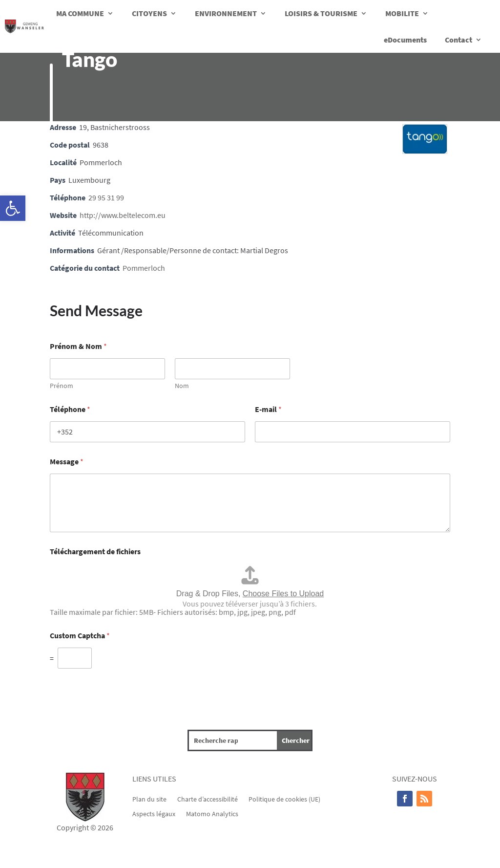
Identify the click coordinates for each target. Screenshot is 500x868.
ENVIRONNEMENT (226, 13)
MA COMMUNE (80, 13)
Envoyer (63, 683)
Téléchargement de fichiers (95, 552)
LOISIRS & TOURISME (321, 13)
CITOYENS (149, 13)
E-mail (268, 409)
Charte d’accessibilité (208, 799)
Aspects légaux (154, 813)
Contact (458, 40)
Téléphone (70, 409)
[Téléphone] (147, 432)
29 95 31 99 (106, 197)
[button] (13, 208)
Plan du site (149, 799)
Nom (182, 386)
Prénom (62, 386)
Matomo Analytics (212, 813)
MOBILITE (402, 13)
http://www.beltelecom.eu (123, 215)
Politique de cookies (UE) (284, 799)
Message (67, 462)
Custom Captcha (80, 636)
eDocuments (405, 40)
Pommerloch (144, 268)
